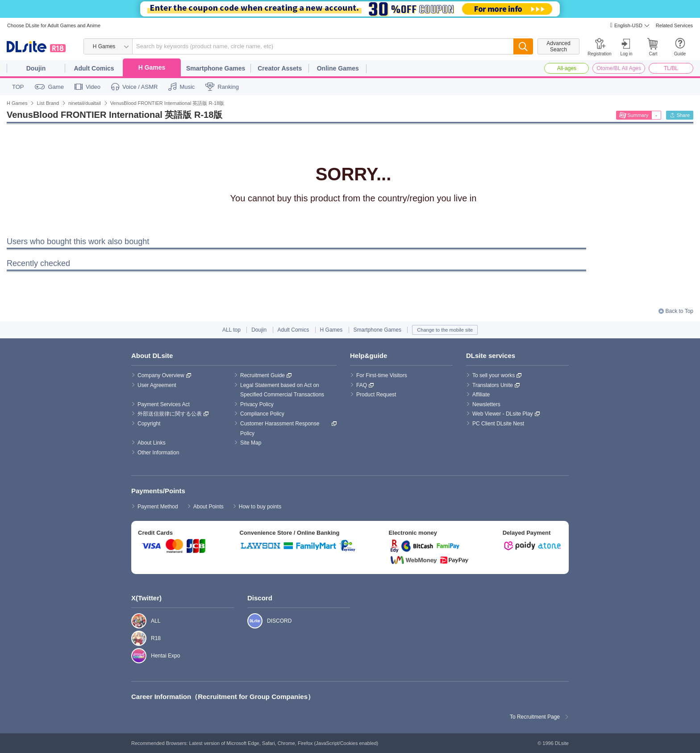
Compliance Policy (262, 414)
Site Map (251, 443)
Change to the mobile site (445, 330)
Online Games (338, 68)
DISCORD (250, 621)
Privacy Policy (257, 404)
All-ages (567, 68)
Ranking (228, 87)
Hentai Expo (134, 656)
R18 (134, 638)
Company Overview (161, 375)
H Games (152, 67)
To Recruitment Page (535, 717)
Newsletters (486, 404)
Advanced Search (558, 46)
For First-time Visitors (382, 375)
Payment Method (158, 507)
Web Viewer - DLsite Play (503, 414)
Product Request (376, 395)
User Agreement (157, 385)
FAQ (362, 385)
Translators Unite (493, 385)
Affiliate (481, 395)
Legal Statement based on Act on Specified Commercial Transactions (282, 390)
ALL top (231, 330)
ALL (134, 621)
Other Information (158, 453)
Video (93, 87)
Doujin (36, 68)
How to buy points (260, 507)
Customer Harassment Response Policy (281, 429)
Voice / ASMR (140, 87)
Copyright (149, 424)
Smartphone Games (216, 68)
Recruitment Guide (262, 375)
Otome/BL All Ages (619, 68)
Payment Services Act (164, 404)
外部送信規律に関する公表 (170, 414)
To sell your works (494, 375)
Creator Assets (280, 68)
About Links (152, 443)
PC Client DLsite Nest (498, 424)
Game (56, 87)
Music (187, 87)
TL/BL (671, 68)
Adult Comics (94, 68)
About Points (208, 507)
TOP (18, 87)
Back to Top (679, 311)
